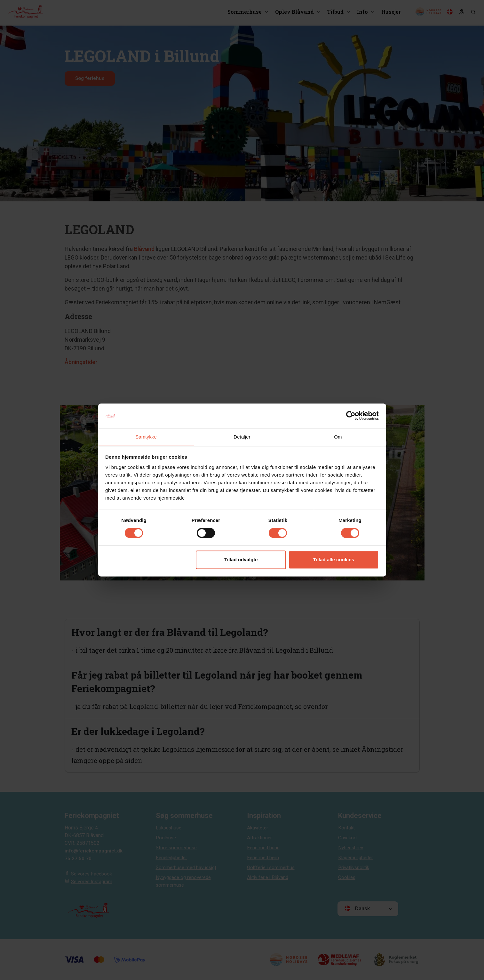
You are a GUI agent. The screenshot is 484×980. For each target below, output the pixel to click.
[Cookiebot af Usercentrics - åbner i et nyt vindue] (351, 416)
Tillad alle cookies (334, 560)
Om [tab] (338, 436)
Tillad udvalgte (241, 560)
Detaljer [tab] (242, 436)
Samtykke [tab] (146, 436)
